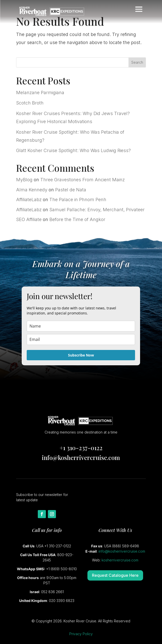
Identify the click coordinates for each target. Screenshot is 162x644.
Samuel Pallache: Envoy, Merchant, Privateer (97, 210)
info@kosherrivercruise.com (81, 457)
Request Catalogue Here (115, 575)
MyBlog (24, 180)
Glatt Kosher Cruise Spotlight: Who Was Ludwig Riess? (73, 150)
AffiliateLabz (29, 200)
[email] (81, 339)
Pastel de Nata (71, 190)
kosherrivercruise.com (120, 560)
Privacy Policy (81, 634)
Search (137, 62)
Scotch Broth (30, 103)
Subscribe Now (81, 355)
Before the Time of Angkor (77, 219)
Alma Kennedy (32, 190)
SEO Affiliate (29, 219)
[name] (81, 326)
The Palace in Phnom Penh (78, 200)
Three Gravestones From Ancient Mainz (83, 180)
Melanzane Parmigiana (40, 93)
